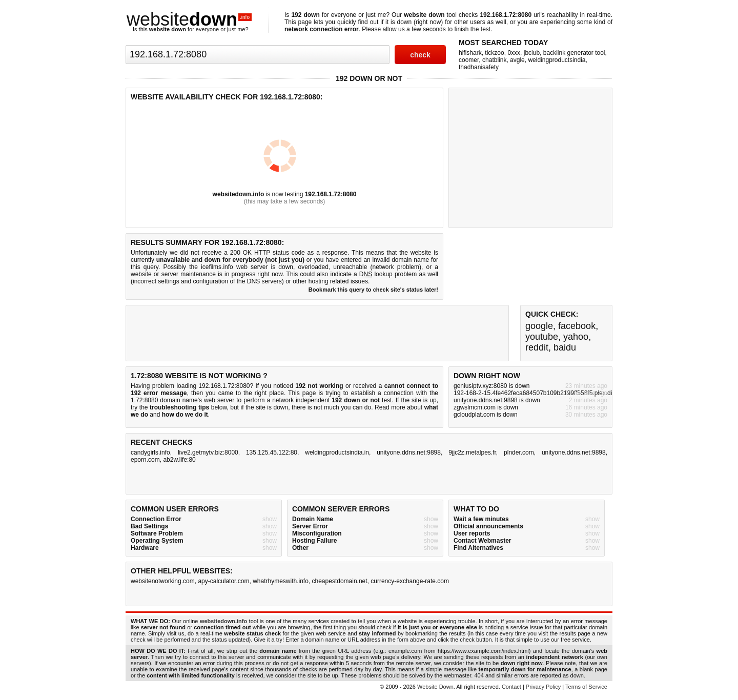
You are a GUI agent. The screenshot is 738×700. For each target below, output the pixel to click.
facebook (577, 326)
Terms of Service (586, 687)
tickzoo (494, 53)
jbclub (532, 53)
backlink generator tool (574, 53)
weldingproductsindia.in (337, 452)
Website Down (435, 687)
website (189, 19)
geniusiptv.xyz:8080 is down (492, 386)
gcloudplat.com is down (486, 415)
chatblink (494, 60)
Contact (511, 687)
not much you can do (342, 407)
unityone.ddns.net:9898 (409, 452)
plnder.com (519, 452)
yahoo (576, 337)
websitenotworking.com (163, 581)
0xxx (514, 53)
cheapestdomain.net (340, 581)
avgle (517, 60)
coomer (469, 60)
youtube (542, 337)
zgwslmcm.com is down (486, 407)
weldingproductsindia (557, 60)
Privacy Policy (543, 687)
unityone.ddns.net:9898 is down (497, 400)
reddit (537, 347)
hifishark (470, 53)
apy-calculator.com (223, 581)
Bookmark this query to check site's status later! (373, 290)
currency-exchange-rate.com (410, 581)
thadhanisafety (479, 67)
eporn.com (145, 460)
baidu (565, 347)
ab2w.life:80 (179, 460)
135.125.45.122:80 (272, 452)
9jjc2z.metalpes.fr (472, 452)
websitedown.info (239, 194)
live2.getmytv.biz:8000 (208, 452)
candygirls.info (150, 452)
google (539, 326)
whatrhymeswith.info (281, 581)
